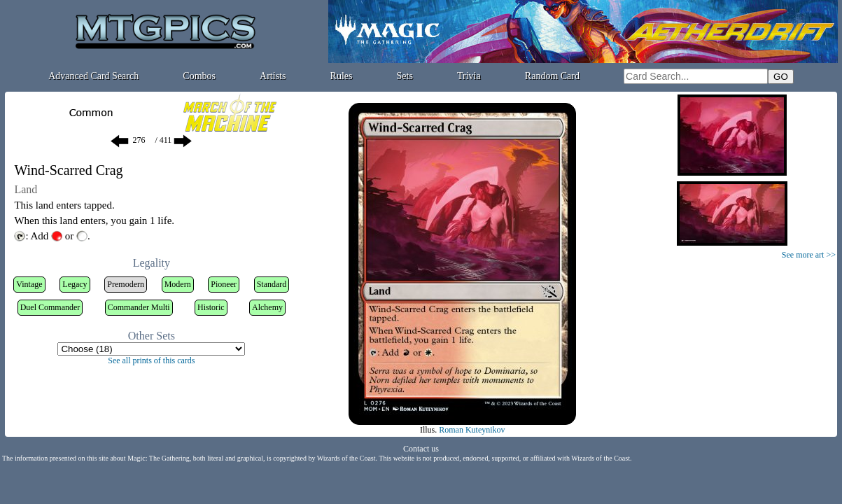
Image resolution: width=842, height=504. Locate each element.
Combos (199, 76)
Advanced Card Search (93, 76)
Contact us (421, 449)
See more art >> (809, 255)
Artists (273, 76)
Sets (405, 76)
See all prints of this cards (151, 360)
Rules (342, 76)
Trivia (469, 76)
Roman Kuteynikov (472, 430)
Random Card (552, 76)
